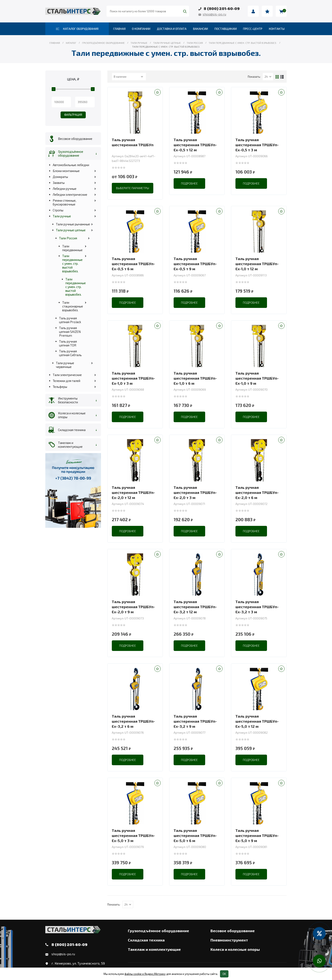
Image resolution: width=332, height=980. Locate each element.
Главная (119, 29)
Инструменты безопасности (68, 400)
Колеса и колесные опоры (72, 415)
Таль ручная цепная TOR (68, 343)
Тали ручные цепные (71, 230)
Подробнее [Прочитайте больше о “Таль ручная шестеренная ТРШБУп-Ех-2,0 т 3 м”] (189, 531)
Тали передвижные (72, 248)
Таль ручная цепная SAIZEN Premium (70, 332)
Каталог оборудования (77, 29)
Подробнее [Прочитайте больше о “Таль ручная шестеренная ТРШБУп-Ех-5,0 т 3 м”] (128, 874)
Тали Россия (68, 238)
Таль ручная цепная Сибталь (70, 353)
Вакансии (201, 29)
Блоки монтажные (66, 171)
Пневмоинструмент (229, 940)
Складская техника (72, 430)
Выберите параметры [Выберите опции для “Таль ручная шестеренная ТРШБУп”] (133, 188)
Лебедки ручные (65, 189)
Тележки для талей (66, 381)
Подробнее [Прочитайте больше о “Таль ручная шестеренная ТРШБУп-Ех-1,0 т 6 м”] (189, 417)
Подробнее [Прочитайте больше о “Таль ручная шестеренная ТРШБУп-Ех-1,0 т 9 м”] (251, 417)
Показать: (254, 77)
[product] (135, 113)
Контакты (277, 29)
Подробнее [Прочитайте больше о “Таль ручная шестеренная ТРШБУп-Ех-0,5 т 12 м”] (189, 183)
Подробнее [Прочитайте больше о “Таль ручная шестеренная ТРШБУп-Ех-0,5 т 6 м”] (128, 303)
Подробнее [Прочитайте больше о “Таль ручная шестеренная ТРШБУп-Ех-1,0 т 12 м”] (251, 303)
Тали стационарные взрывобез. (73, 306)
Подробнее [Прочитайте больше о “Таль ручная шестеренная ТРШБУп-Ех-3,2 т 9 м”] (189, 760)
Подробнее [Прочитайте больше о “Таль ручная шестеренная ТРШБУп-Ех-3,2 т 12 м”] (189, 646)
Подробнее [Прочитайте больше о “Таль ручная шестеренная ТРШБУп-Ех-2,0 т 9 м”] (128, 646)
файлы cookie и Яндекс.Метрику (145, 974)
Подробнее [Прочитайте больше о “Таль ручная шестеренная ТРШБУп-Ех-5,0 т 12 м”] (251, 760)
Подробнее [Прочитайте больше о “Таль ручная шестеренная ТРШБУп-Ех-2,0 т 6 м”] (251, 531)
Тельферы (60, 387)
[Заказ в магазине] (129, 77)
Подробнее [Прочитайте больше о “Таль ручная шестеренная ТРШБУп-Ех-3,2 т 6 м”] (128, 760)
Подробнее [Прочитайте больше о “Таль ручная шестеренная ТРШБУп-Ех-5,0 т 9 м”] (251, 874)
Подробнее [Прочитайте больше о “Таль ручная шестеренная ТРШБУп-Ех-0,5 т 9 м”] (189, 303)
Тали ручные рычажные (73, 224)
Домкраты (60, 177)
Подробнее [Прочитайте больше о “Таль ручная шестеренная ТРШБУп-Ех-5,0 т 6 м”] (189, 874)
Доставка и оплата (172, 29)
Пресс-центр (253, 29)
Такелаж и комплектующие (70, 445)
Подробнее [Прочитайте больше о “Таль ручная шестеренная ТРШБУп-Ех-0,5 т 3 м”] (251, 183)
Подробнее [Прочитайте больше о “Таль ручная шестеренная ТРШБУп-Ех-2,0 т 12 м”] (128, 531)
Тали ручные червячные (65, 365)
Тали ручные (62, 216)
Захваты (59, 183)
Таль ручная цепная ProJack (70, 320)
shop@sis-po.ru (214, 14)
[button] (158, 92)
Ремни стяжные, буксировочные (64, 202)
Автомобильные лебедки (71, 165)
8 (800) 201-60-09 (222, 8)
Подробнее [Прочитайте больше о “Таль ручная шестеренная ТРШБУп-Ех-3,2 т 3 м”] (251, 646)
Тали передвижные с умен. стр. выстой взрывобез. (72, 263)
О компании (141, 29)
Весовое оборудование (75, 139)
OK (224, 974)
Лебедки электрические (70, 194)
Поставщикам (226, 29)
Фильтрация (73, 115)
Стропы (58, 210)
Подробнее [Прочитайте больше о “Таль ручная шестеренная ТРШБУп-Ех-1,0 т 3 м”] (128, 417)
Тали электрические (67, 375)
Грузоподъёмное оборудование (71, 153)
